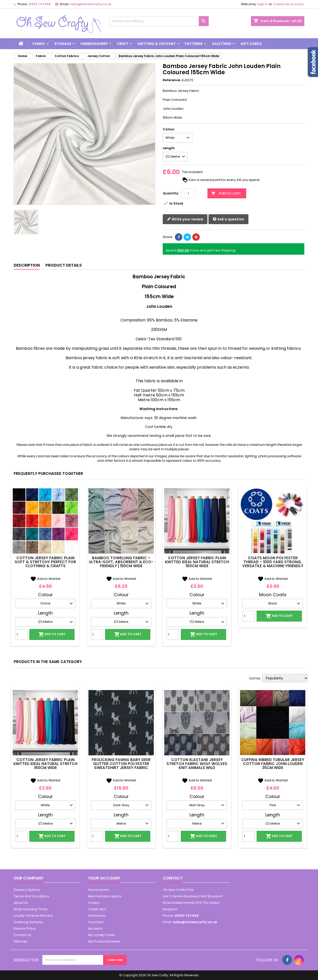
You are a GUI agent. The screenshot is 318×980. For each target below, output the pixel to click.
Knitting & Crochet (157, 44)
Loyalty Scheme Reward (33, 916)
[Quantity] (188, 193)
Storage (63, 44)
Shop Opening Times (31, 909)
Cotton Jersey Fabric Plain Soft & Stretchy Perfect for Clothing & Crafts (45, 562)
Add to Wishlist (45, 579)
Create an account (288, 4)
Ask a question (228, 219)
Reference (171, 80)
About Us (21, 903)
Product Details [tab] (64, 265)
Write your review (185, 219)
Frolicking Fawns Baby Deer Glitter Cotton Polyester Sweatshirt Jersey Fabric (121, 764)
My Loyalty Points (101, 935)
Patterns (194, 44)
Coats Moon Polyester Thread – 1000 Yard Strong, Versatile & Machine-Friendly (273, 562)
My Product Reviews (104, 941)
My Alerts (95, 928)
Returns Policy (25, 928)
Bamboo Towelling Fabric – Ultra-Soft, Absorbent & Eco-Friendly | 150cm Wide (121, 562)
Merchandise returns (105, 896)
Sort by (255, 678)
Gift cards (251, 44)
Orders (94, 903)
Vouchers (96, 922)
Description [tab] (27, 265)
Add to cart (226, 193)
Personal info (99, 890)
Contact (173, 878)
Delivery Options (27, 890)
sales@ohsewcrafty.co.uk (91, 4)
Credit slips (97, 909)
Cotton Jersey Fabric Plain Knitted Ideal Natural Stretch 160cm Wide (197, 562)
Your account (104, 878)
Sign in (262, 4)
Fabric (39, 44)
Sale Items (222, 44)
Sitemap (20, 941)
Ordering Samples (29, 922)
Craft (123, 44)
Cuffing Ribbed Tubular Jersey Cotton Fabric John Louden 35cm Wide (273, 764)
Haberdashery (94, 44)
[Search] (159, 21)
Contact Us (22, 935)
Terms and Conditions (31, 896)
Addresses (97, 916)
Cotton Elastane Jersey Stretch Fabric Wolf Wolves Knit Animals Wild (197, 764)
